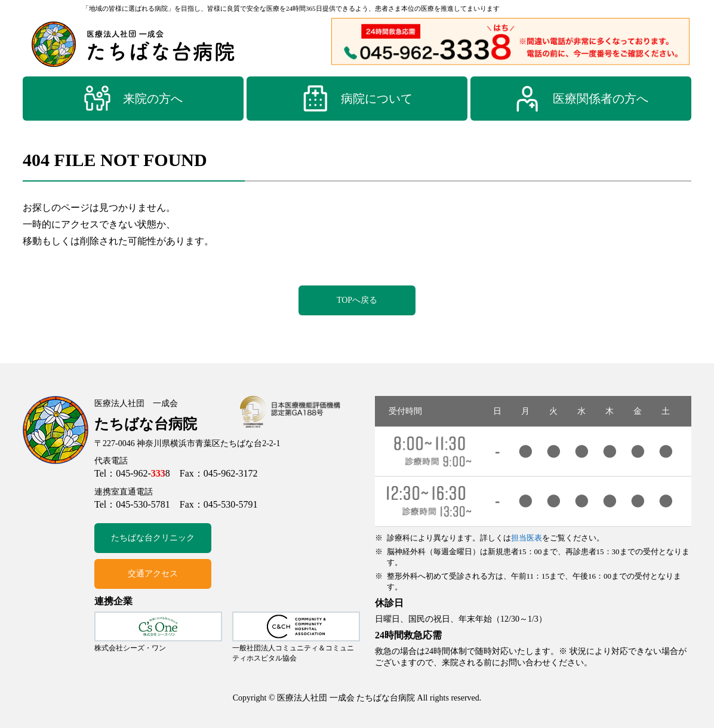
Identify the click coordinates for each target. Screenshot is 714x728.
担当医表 (527, 538)
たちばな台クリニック (153, 538)
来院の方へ (133, 99)
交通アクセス (153, 574)
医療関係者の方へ (581, 99)
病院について (357, 99)
